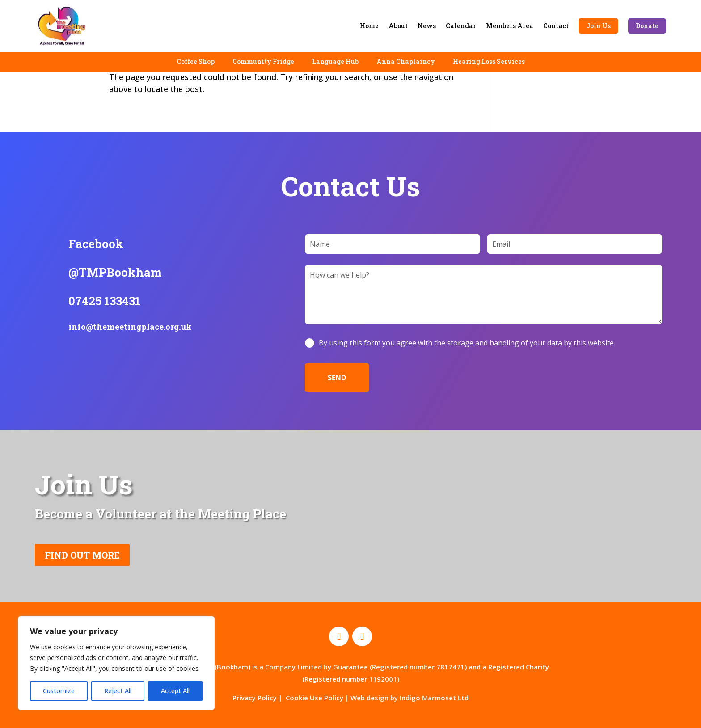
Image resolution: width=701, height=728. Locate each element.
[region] (116, 663)
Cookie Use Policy (315, 698)
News (427, 26)
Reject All (118, 691)
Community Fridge (263, 61)
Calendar (461, 26)
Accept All (175, 691)
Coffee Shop (196, 61)
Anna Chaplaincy (406, 61)
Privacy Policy (255, 698)
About (398, 26)
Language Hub (335, 61)
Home (369, 26)
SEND (337, 378)
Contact (556, 26)
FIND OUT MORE (82, 555)
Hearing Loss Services (489, 61)
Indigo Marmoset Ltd (434, 698)
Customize (59, 691)
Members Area (510, 26)
